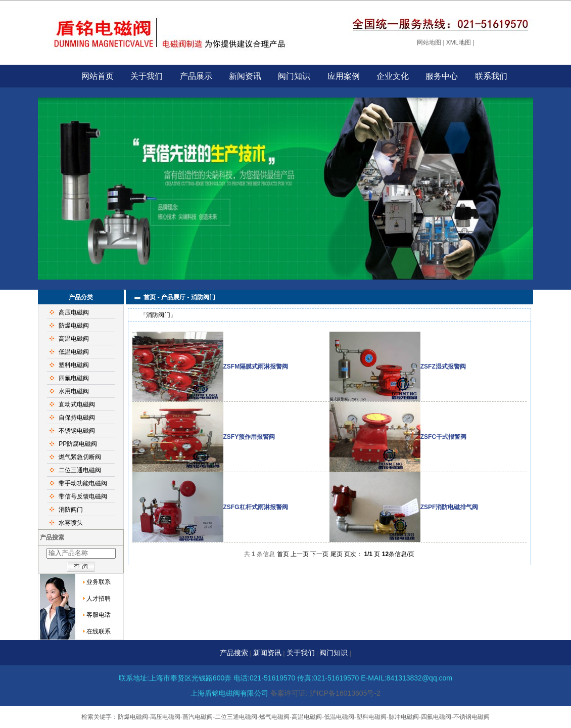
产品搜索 (234, 653)
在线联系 (99, 631)
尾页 (337, 554)
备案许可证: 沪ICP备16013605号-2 (325, 693)
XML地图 (459, 42)
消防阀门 (71, 510)
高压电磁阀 (74, 312)
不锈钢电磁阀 (77, 431)
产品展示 (196, 76)
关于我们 (147, 76)
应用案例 (344, 76)
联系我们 (491, 76)
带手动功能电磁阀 (83, 483)
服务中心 (442, 76)
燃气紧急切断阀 (80, 457)
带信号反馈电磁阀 (83, 496)
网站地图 (429, 42)
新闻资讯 (245, 76)
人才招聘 (99, 599)
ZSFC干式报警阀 (443, 437)
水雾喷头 (71, 523)
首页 (283, 554)
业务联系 (99, 582)
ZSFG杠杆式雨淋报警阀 (256, 507)
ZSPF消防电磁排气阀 (449, 507)
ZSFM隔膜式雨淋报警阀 (256, 367)
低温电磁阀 (74, 352)
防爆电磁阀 (74, 326)
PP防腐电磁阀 (78, 444)
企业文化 (393, 76)
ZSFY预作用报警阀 (249, 437)
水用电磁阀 (74, 391)
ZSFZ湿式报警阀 (443, 367)
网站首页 (98, 76)
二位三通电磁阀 (80, 470)
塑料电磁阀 (74, 365)
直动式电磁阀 (77, 404)
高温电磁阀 (74, 339)
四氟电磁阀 (74, 378)
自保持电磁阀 (77, 418)
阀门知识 (294, 76)
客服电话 (99, 615)
